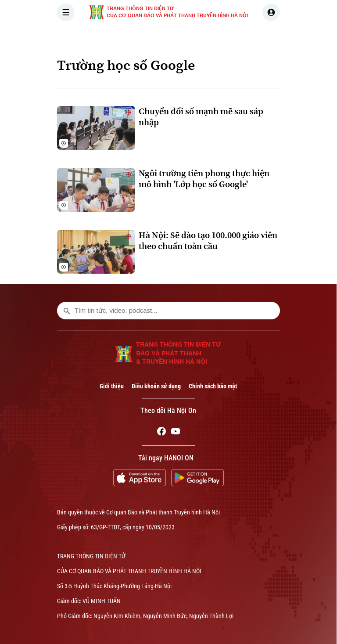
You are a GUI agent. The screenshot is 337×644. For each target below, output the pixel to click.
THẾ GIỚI (224, 37)
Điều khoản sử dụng (156, 386)
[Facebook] (161, 433)
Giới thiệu (112, 386)
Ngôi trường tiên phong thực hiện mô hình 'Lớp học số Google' (204, 179)
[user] (271, 12)
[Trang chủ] (116, 37)
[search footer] (67, 311)
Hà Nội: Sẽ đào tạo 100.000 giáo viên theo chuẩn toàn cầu (208, 241)
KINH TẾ (264, 37)
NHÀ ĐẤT (303, 37)
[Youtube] (176, 433)
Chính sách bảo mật (213, 386)
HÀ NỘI (186, 37)
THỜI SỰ (148, 37)
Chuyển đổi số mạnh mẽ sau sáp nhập (201, 117)
